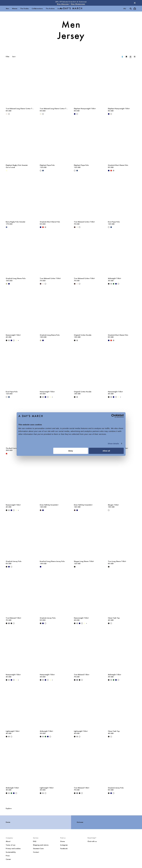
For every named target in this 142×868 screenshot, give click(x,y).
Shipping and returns (41, 845)
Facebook (64, 849)
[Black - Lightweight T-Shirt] (7, 737)
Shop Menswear (63, 4)
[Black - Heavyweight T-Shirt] (7, 340)
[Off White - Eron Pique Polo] (109, 227)
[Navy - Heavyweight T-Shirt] (11, 340)
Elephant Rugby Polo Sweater (17, 165)
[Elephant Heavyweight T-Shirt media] (88, 85)
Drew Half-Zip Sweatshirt (49, 505)
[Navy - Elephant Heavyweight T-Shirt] (75, 114)
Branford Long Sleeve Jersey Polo (52, 561)
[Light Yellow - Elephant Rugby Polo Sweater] (7, 171)
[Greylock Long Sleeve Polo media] (20, 255)
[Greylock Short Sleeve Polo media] (122, 142)
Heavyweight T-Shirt (13, 335)
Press (8, 856)
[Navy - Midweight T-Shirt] (116, 284)
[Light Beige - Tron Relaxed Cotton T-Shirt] (77, 227)
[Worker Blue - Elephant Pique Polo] (43, 171)
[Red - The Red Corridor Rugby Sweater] (7, 454)
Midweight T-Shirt (115, 278)
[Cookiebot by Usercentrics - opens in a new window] (113, 416)
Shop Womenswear (78, 4)
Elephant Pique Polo (47, 165)
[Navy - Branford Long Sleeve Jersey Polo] (41, 567)
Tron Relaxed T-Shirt (13, 618)
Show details (113, 444)
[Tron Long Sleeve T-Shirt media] (122, 538)
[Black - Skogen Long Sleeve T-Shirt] (75, 567)
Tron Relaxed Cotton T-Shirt (84, 222)
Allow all (106, 451)
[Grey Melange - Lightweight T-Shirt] (9, 737)
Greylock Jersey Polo (14, 561)
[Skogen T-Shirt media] (122, 481)
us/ (125, 9)
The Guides (25, 9)
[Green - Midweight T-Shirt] (114, 284)
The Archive (50, 9)
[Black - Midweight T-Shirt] (109, 284)
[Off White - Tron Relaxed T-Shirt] (14, 623)
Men (7, 9)
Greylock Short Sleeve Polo (118, 165)
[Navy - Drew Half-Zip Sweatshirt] (43, 510)
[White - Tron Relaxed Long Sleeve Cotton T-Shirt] (9, 114)
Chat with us (92, 841)
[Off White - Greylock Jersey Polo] (11, 567)
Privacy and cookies (13, 849)
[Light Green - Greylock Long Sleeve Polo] (7, 284)
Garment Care (38, 849)
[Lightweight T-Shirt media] (20, 708)
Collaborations (37, 9)
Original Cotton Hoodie (83, 335)
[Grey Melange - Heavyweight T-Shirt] (9, 340)
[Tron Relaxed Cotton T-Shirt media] (88, 198)
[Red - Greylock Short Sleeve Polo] (111, 171)
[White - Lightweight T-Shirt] (11, 737)
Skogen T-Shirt (113, 505)
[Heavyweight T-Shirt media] (20, 311)
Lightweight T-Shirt (13, 731)
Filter (8, 57)
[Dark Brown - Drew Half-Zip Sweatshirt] (41, 510)
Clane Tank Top (114, 618)
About (8, 841)
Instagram (64, 845)
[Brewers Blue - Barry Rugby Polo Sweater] (7, 227)
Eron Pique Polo (114, 222)
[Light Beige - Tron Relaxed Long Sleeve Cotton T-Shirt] (7, 114)
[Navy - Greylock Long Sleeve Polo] (9, 284)
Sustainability (11, 852)
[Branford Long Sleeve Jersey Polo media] (54, 538)
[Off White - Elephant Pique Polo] (41, 171)
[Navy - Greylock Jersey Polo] (9, 567)
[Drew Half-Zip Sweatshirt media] (54, 481)
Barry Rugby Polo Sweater (16, 222)
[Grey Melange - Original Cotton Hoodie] (77, 340)
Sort (14, 57)
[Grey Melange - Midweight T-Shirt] (111, 284)
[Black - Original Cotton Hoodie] (75, 340)
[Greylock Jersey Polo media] (20, 538)
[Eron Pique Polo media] (122, 198)
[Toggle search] (131, 9)
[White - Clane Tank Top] (111, 623)
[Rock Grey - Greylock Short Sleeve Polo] (114, 171)
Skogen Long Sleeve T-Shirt (84, 561)
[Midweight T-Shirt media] (122, 255)
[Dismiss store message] (135, 3)
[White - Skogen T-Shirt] (109, 510)
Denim (8, 822)
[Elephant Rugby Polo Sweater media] (20, 142)
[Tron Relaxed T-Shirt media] (20, 594)
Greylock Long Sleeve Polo (16, 278)
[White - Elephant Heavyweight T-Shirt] (77, 114)
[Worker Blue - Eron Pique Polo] (111, 227)
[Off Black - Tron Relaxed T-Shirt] (11, 623)
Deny (71, 451)
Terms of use (11, 845)
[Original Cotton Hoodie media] (88, 311)
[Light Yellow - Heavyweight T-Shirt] (16, 340)
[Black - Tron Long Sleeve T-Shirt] (109, 567)
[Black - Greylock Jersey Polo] (7, 567)
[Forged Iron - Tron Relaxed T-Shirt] (9, 623)
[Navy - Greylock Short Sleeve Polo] (109, 171)
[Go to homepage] (71, 9)
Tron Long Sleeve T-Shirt (117, 561)
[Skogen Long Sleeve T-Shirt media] (88, 538)
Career (8, 859)
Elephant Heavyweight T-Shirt (85, 109)
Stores (63, 841)
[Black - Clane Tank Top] (109, 623)
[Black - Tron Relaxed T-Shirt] (7, 623)
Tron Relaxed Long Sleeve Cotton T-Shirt (19, 109)
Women (15, 9)
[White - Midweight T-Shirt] (118, 284)
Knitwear (80, 822)
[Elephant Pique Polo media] (54, 142)
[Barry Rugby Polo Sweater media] (20, 198)
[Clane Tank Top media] (122, 594)
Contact (36, 852)
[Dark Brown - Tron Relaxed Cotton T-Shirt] (75, 227)
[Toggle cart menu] (135, 9)
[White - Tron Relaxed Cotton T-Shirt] (80, 227)
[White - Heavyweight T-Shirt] (14, 340)
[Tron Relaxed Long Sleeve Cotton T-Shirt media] (20, 85)
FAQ (35, 841)
